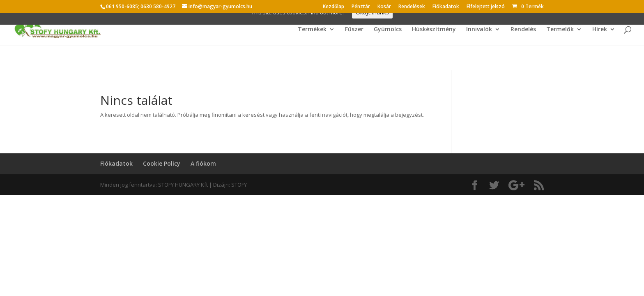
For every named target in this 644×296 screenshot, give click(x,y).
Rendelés (523, 30)
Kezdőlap (333, 7)
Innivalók (479, 30)
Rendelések (412, 7)
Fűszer (354, 30)
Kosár (384, 7)
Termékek (312, 30)
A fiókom (203, 163)
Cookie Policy (162, 163)
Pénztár (361, 7)
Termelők (560, 30)
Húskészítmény (434, 30)
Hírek (600, 30)
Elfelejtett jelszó (486, 7)
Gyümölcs (388, 30)
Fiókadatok (446, 7)
